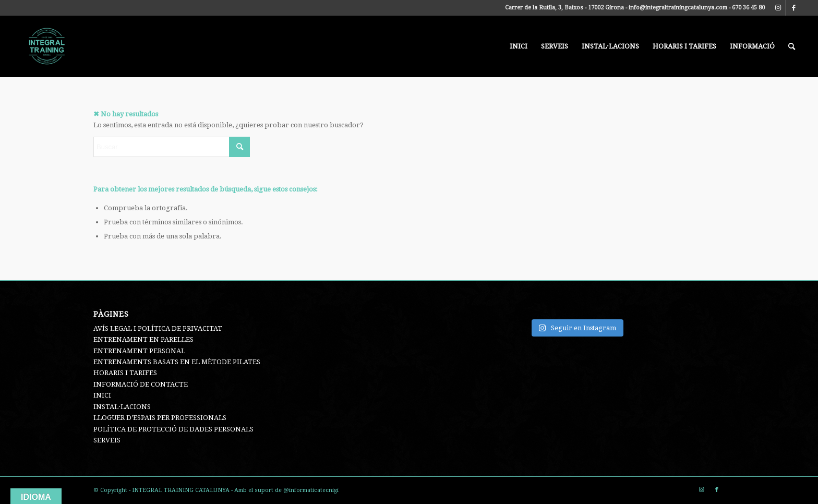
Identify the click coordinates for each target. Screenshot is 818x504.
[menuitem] (519, 46)
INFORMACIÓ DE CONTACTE (141, 384)
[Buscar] (792, 46)
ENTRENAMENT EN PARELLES (143, 339)
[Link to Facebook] (794, 8)
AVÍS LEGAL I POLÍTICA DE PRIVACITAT (158, 328)
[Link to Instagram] (778, 8)
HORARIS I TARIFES (125, 373)
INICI (102, 395)
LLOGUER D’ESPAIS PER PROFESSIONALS (160, 418)
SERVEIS (107, 440)
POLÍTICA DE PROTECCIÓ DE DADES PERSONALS (173, 429)
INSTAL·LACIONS (122, 407)
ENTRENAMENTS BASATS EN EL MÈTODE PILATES (177, 362)
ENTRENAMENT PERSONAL (139, 351)
